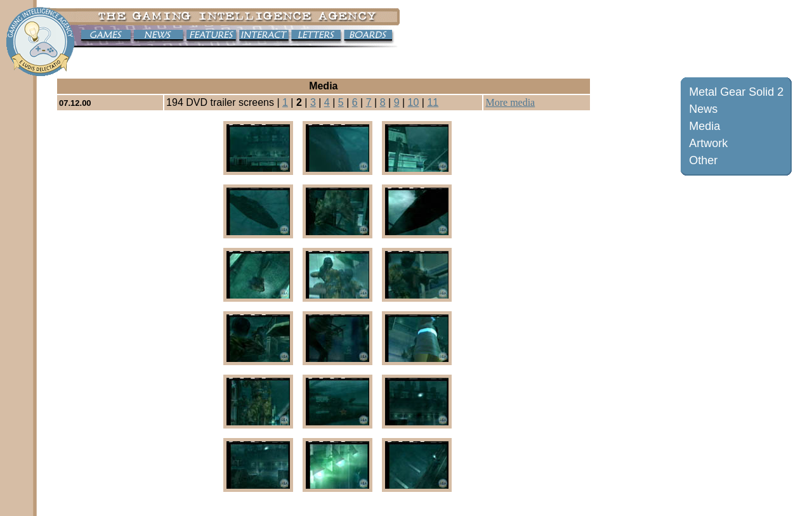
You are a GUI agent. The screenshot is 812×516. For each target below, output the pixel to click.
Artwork (708, 143)
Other (703, 160)
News (703, 109)
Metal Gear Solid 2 (736, 92)
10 (414, 102)
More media (510, 102)
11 (433, 102)
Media (704, 126)
